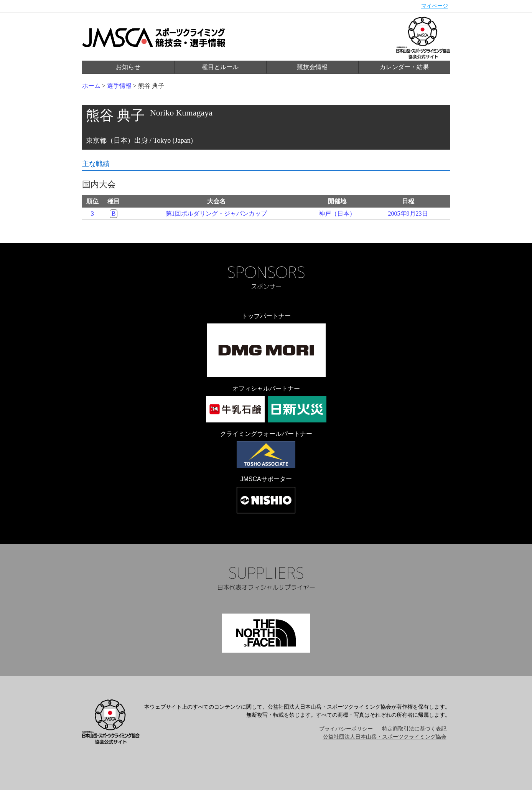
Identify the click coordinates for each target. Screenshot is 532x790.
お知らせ (128, 67)
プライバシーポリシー (346, 729)
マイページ (435, 6)
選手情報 (119, 86)
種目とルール (220, 67)
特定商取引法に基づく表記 (414, 729)
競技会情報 (312, 67)
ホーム (91, 86)
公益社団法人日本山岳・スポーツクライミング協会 (385, 737)
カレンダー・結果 (404, 67)
